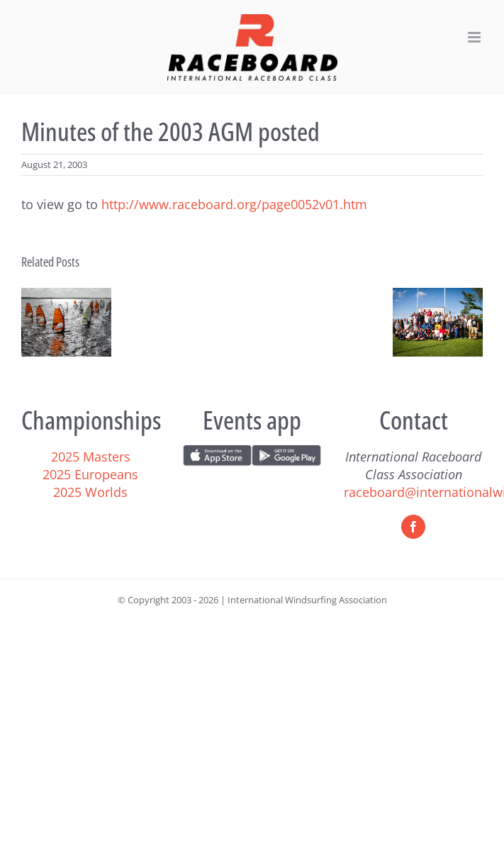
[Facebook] (413, 527)
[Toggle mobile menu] (475, 37)
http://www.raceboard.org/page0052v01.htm (234, 204)
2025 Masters (91, 457)
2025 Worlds (90, 492)
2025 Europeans (90, 474)
